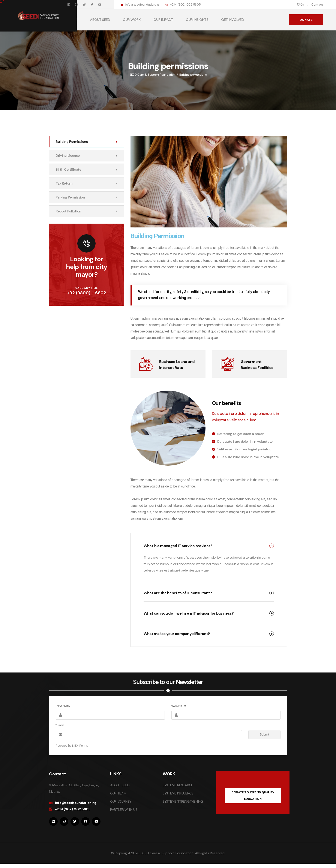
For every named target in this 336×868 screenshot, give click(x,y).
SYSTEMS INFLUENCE (178, 793)
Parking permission (87, 197)
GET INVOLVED (232, 20)
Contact (317, 5)
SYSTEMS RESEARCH (178, 785)
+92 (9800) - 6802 (87, 293)
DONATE (306, 20)
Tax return (87, 183)
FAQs (300, 5)
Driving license (87, 156)
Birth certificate (87, 169)
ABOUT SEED (100, 20)
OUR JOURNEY (121, 801)
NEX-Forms (80, 746)
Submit (259, 735)
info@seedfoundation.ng (142, 5)
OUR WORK (132, 20)
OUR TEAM (118, 793)
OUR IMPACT (163, 20)
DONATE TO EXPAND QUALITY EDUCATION (253, 796)
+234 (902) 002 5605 (185, 5)
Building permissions (87, 142)
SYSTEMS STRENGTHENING (183, 801)
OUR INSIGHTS (197, 20)
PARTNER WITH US (124, 810)
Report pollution (87, 211)
